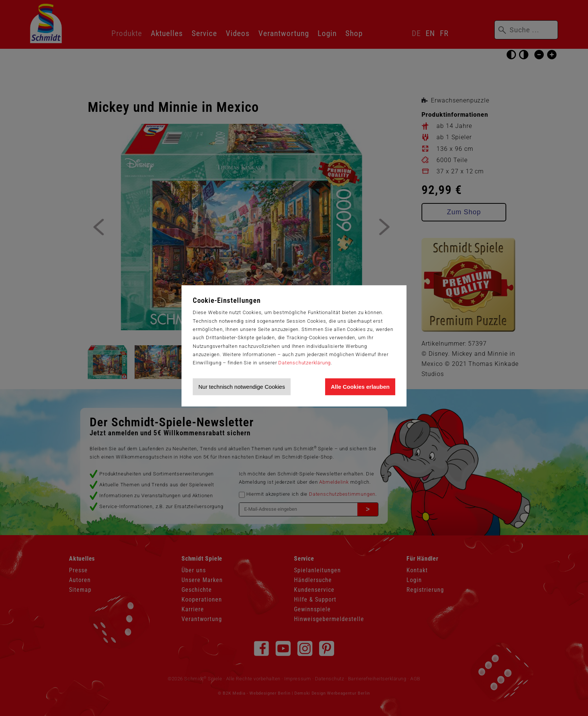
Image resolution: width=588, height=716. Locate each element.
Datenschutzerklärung (304, 363)
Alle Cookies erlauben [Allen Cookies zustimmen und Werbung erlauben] (360, 387)
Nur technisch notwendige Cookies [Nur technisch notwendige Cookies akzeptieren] (242, 387)
